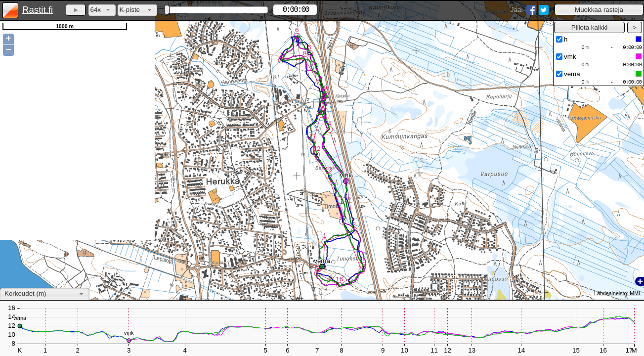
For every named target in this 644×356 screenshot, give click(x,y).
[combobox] (102, 10)
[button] (599, 10)
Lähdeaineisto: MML (618, 293)
